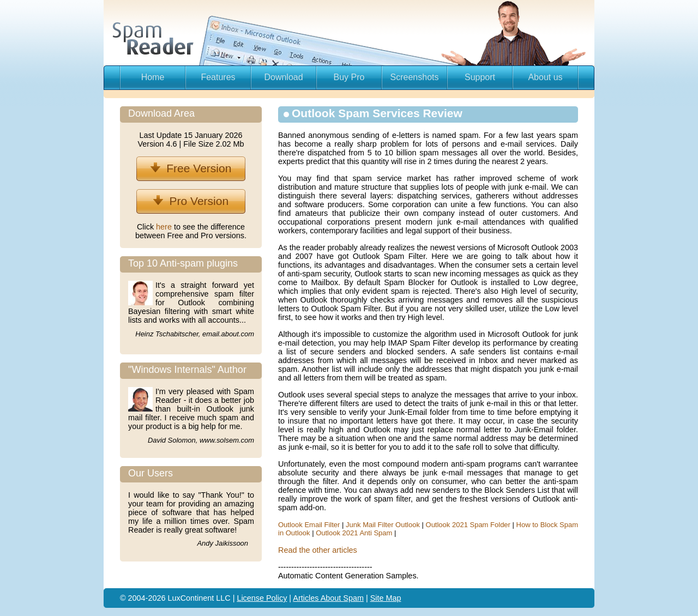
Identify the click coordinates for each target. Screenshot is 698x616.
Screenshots (415, 77)
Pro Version (191, 201)
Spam (353, 598)
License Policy (262, 598)
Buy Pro (349, 77)
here (165, 227)
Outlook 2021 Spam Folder (468, 525)
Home (153, 77)
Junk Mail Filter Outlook (383, 525)
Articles (306, 598)
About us (545, 77)
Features (218, 77)
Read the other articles (318, 550)
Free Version (191, 168)
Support (480, 77)
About (332, 598)
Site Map (386, 598)
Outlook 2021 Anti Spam (354, 533)
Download (283, 77)
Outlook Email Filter (309, 525)
